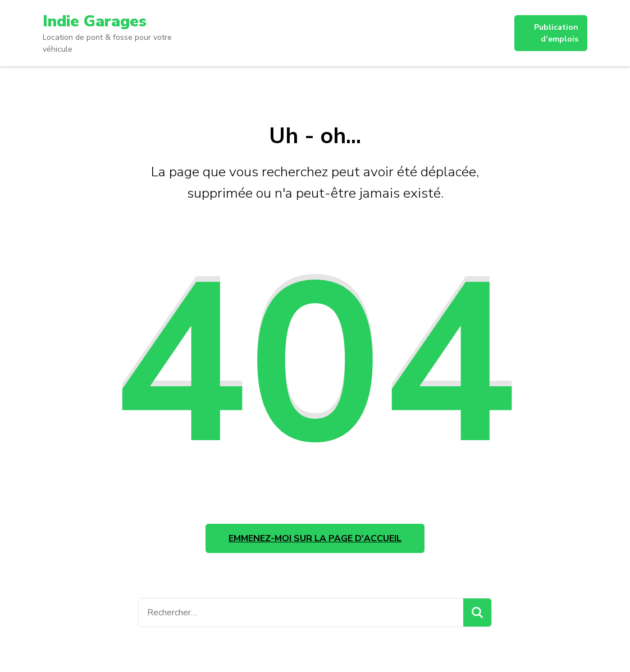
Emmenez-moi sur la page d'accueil (315, 538)
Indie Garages (95, 21)
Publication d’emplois (556, 33)
